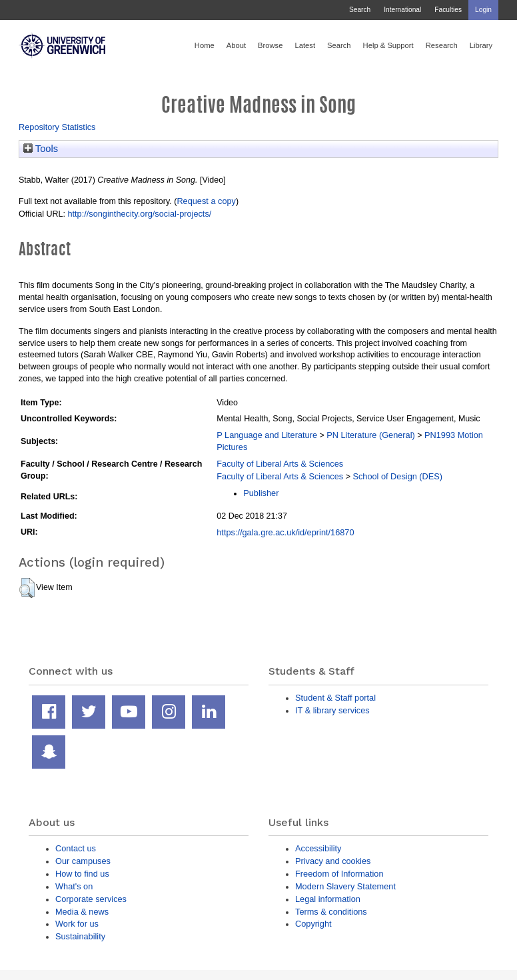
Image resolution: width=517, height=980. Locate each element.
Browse (270, 45)
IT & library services (332, 710)
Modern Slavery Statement (345, 886)
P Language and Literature (267, 435)
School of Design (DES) (397, 476)
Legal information (328, 899)
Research (442, 45)
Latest (305, 45)
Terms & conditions (331, 912)
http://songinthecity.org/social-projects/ (139, 214)
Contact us (76, 848)
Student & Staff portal (335, 698)
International (402, 10)
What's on (74, 886)
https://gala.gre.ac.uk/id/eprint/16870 (285, 532)
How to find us (82, 874)
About (236, 45)
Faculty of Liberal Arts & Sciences (280, 464)
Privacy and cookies (333, 861)
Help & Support (388, 45)
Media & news (82, 912)
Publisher (261, 493)
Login (483, 10)
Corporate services (91, 899)
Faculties (448, 10)
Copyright (313, 924)
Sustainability (80, 936)
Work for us (77, 924)
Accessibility (318, 848)
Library (481, 45)
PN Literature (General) (371, 435)
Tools (41, 149)
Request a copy (206, 201)
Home (205, 45)
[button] (27, 588)
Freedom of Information (339, 874)
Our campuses (83, 861)
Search (360, 10)
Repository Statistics (57, 127)
